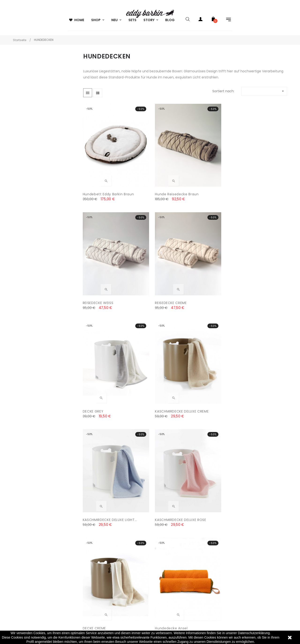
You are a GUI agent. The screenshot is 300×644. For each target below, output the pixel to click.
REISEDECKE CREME (257, 171)
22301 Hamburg (19, 545)
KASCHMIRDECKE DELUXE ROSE (262, 262)
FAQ (157, 545)
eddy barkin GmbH (22, 527)
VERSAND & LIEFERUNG (97, 536)
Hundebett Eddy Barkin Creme (103, 439)
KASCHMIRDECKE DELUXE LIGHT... (209, 262)
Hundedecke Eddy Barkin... (204, 350)
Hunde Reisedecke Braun (158, 171)
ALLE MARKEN (163, 536)
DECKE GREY (94, 259)
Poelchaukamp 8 (21, 536)
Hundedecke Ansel (152, 347)
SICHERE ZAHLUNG (94, 564)
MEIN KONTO (163, 527)
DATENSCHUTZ (92, 545)
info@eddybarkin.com (25, 555)
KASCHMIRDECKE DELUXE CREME (157, 262)
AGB (84, 527)
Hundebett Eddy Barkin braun (103, 174)
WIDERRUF (88, 555)
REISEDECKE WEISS (204, 171)
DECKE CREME (95, 347)
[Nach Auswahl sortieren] (264, 94)
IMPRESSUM (89, 574)
